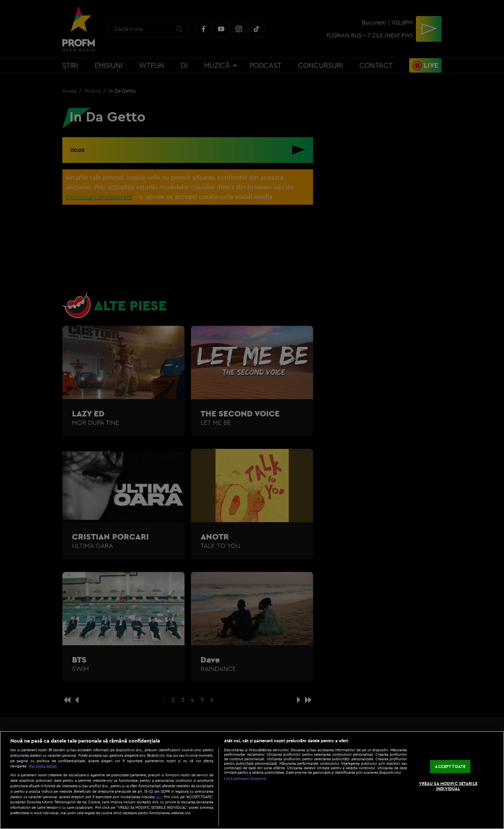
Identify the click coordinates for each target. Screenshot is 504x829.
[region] (252, 780)
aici (159, 797)
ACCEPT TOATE (450, 766)
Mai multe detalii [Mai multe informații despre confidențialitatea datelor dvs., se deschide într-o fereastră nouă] (43, 766)
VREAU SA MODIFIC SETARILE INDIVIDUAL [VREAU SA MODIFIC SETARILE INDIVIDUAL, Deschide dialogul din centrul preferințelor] (448, 786)
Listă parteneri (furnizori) (245, 779)
